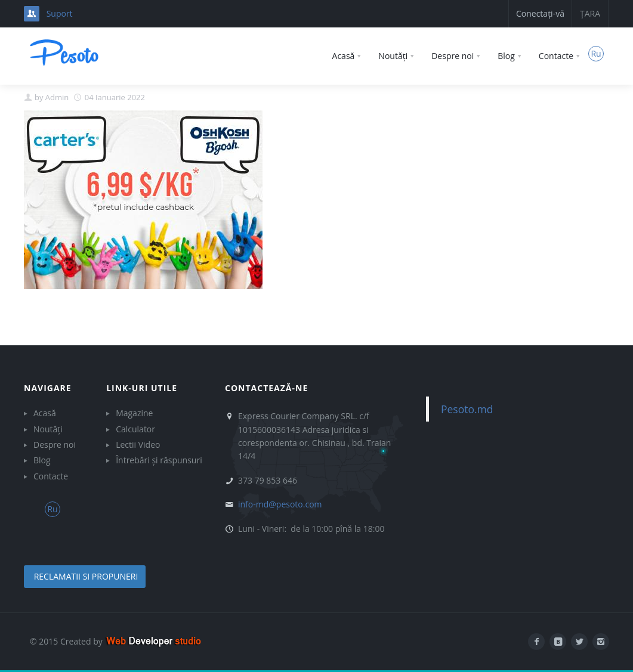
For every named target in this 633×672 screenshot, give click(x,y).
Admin (57, 97)
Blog (42, 460)
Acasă (45, 413)
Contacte (51, 476)
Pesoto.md (467, 409)
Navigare (48, 388)
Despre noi (55, 445)
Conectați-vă (540, 13)
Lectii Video (138, 445)
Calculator (135, 429)
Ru (596, 53)
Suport (60, 13)
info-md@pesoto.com (280, 504)
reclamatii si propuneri (85, 576)
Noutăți (48, 429)
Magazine (134, 413)
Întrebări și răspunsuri (159, 460)
